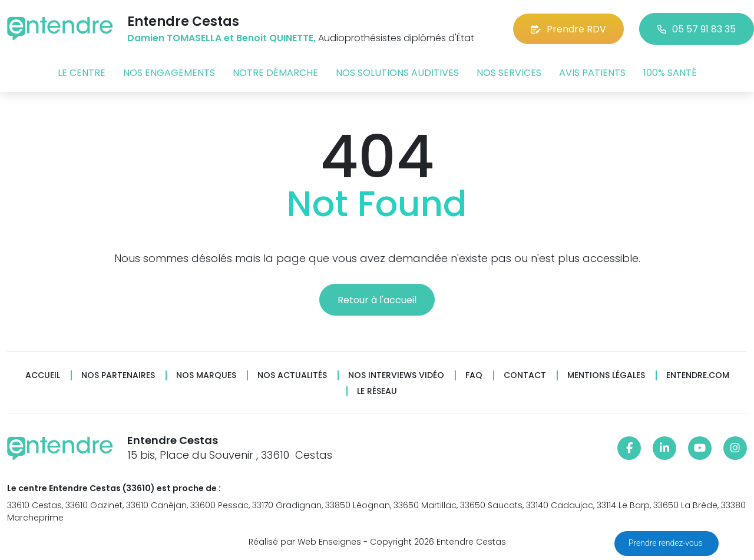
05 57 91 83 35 (697, 29)
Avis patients (592, 73)
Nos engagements (169, 73)
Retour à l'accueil (377, 300)
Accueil (43, 375)
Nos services (509, 73)
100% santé (670, 73)
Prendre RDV (568, 29)
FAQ (474, 375)
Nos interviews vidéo (396, 375)
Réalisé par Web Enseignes (305, 542)
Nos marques (206, 375)
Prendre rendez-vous (667, 543)
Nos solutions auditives (397, 73)
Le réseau (377, 391)
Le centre (82, 73)
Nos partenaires (118, 375)
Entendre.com (698, 375)
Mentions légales (606, 375)
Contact (525, 375)
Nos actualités (292, 375)
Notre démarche (275, 73)
